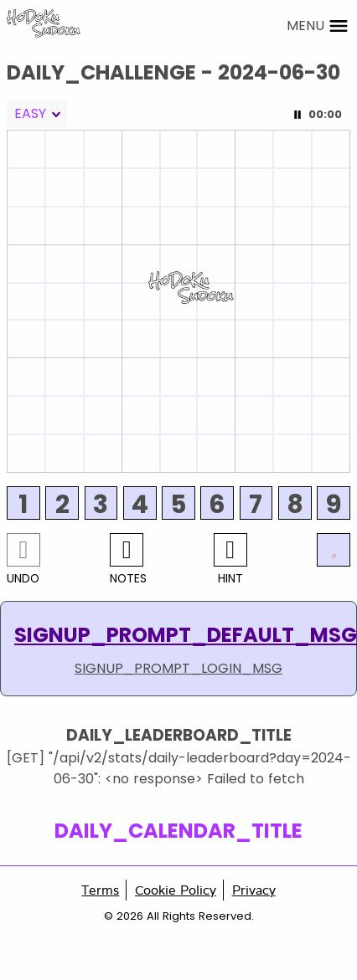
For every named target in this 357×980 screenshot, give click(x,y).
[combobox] (37, 114)
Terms (100, 890)
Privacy (254, 890)
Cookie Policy (176, 890)
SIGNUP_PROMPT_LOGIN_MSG (178, 668)
